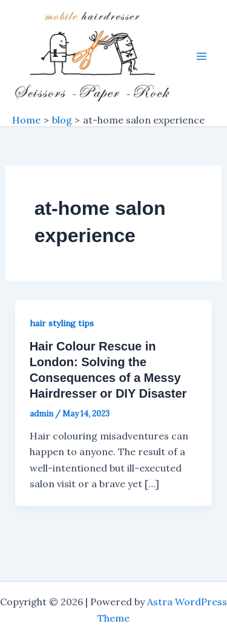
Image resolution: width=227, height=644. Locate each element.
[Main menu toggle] (202, 56)
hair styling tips (62, 323)
